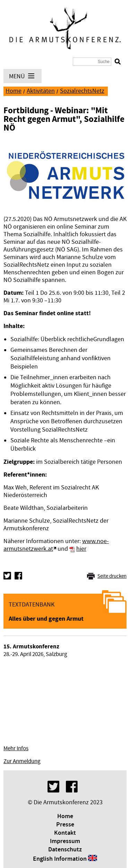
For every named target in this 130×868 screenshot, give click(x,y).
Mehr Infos (16, 749)
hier (81, 549)
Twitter (7, 576)
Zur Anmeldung (22, 761)
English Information (60, 859)
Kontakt (65, 833)
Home (14, 91)
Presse (65, 825)
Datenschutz (65, 850)
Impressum (65, 841)
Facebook (18, 576)
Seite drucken (112, 576)
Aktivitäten (41, 91)
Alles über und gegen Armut (46, 619)
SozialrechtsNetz (82, 91)
